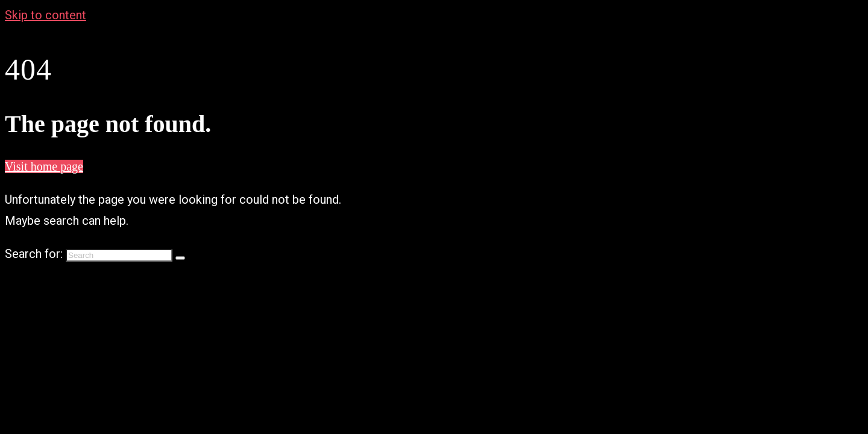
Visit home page (44, 166)
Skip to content (46, 15)
